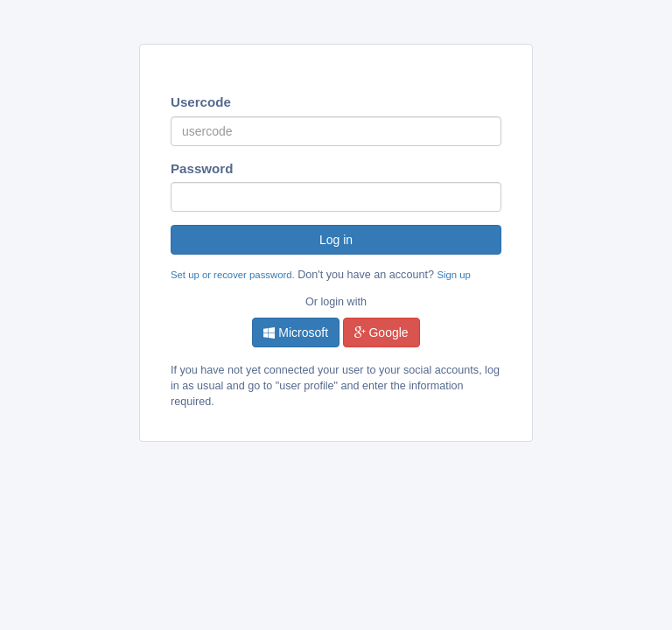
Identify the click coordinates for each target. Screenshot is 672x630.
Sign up (453, 275)
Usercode (201, 102)
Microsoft (296, 332)
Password (202, 168)
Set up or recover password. (233, 275)
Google (381, 332)
